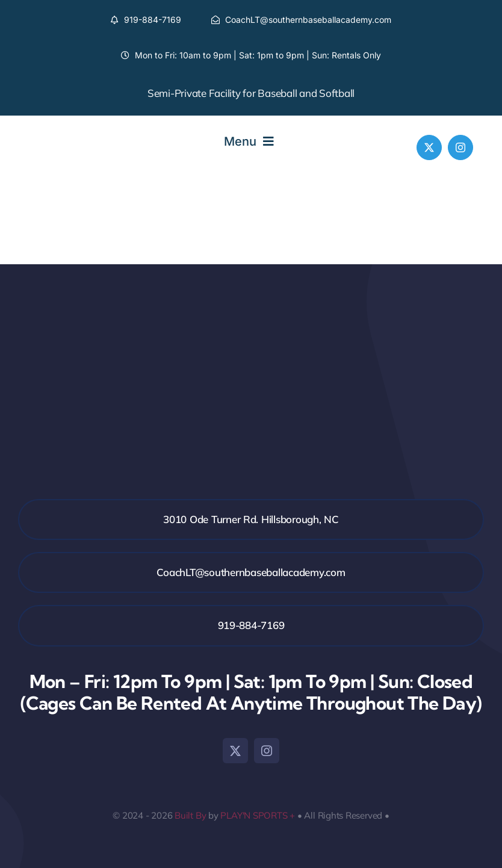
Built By (190, 815)
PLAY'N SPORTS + (258, 815)
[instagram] (460, 147)
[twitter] (429, 147)
